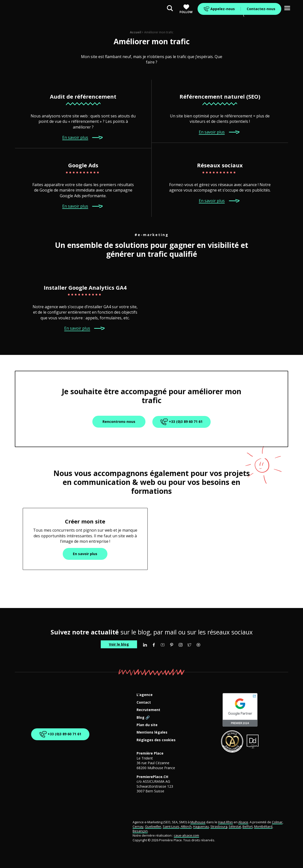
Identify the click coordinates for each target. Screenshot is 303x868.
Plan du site (147, 725)
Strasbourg (219, 826)
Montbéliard (263, 826)
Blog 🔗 (143, 718)
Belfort (248, 826)
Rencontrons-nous (119, 422)
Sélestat (235, 826)
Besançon (140, 831)
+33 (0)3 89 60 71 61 (181, 422)
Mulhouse (198, 822)
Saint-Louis (171, 826)
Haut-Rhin (225, 822)
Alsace (243, 822)
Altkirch (186, 826)
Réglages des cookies (156, 740)
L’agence (145, 695)
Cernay (138, 826)
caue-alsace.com (186, 835)
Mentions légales (152, 732)
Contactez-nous (261, 9)
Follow (186, 9)
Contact (144, 703)
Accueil (136, 32)
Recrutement (148, 710)
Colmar (277, 822)
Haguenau (201, 826)
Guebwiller (153, 826)
